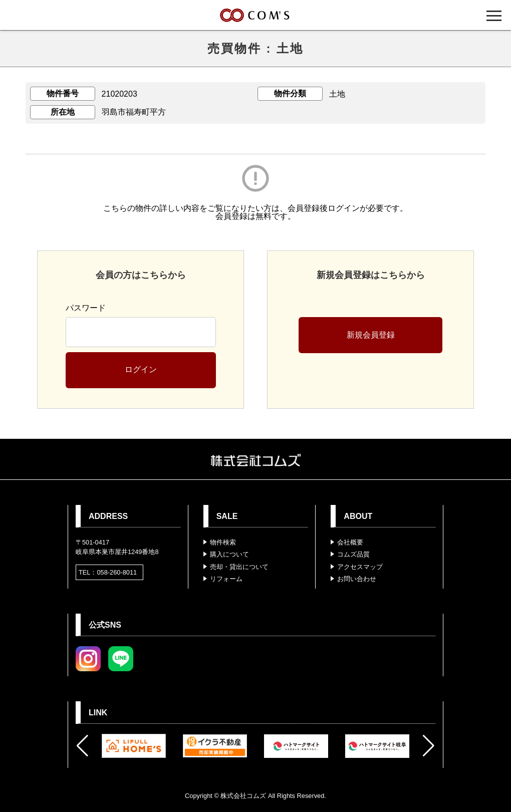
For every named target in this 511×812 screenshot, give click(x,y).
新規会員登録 (371, 335)
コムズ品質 (353, 554)
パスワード (86, 308)
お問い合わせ (357, 579)
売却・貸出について (239, 567)
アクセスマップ (360, 567)
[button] (82, 746)
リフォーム (226, 579)
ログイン (141, 369)
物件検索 (223, 542)
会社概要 (350, 542)
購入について (229, 554)
